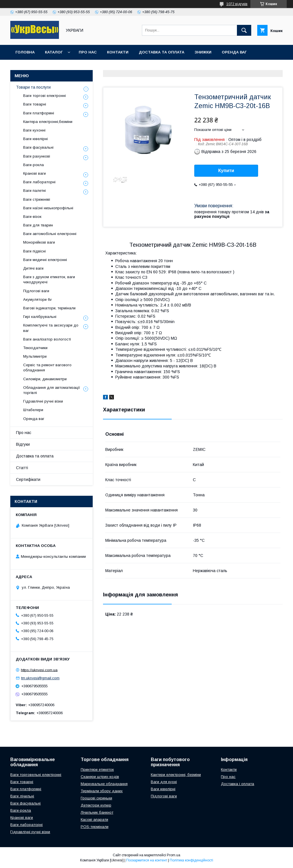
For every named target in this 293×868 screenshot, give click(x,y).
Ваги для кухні (164, 782)
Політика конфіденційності (191, 860)
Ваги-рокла (33, 165)
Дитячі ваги (33, 268)
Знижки (203, 52)
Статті (22, 468)
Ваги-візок (32, 217)
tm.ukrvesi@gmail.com (40, 678)
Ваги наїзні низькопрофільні (48, 208)
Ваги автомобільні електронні (50, 234)
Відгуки (23, 444)
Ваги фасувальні (38, 147)
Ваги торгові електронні (44, 96)
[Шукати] (244, 30)
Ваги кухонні (34, 130)
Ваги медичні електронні (45, 260)
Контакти (118, 52)
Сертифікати (28, 479)
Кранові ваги (34, 173)
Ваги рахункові (37, 156)
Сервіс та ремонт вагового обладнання (47, 368)
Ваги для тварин (38, 225)
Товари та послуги (33, 87)
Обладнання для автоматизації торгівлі (52, 390)
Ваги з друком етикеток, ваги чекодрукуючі (49, 279)
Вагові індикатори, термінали (49, 308)
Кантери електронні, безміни (176, 775)
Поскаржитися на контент (147, 860)
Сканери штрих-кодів (100, 777)
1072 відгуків (237, 4)
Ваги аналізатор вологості (47, 339)
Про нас (88, 52)
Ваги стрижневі (37, 199)
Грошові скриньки (96, 798)
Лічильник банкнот (97, 812)
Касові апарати (94, 820)
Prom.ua (174, 855)
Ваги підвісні (34, 251)
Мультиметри (35, 356)
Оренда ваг (234, 52)
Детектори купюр (96, 805)
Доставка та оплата (162, 52)
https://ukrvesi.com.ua (39, 670)
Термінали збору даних (102, 791)
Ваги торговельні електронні (36, 775)
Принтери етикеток (97, 770)
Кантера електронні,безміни (48, 122)
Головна (25, 52)
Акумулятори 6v (37, 299)
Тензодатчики (35, 348)
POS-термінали (95, 827)
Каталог (54, 52)
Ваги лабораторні (39, 182)
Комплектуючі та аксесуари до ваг (51, 328)
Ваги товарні (35, 104)
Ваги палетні (34, 191)
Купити (226, 171)
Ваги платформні (39, 113)
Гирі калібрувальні (40, 317)
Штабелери (33, 410)
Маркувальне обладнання (104, 784)
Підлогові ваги (36, 291)
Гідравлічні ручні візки (43, 401)
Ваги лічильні (22, 796)
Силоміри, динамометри (45, 379)
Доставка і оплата (237, 784)
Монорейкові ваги (39, 242)
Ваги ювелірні (35, 139)
